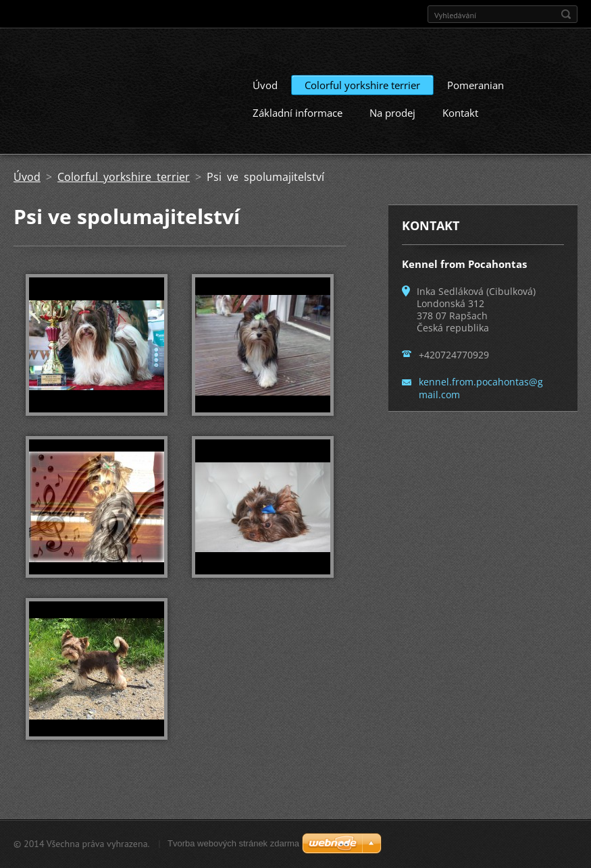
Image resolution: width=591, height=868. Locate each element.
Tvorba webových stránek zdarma (233, 843)
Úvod (265, 85)
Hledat (566, 14)
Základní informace (298, 113)
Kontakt (460, 113)
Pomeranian (476, 85)
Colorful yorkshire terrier (362, 85)
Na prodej (392, 113)
